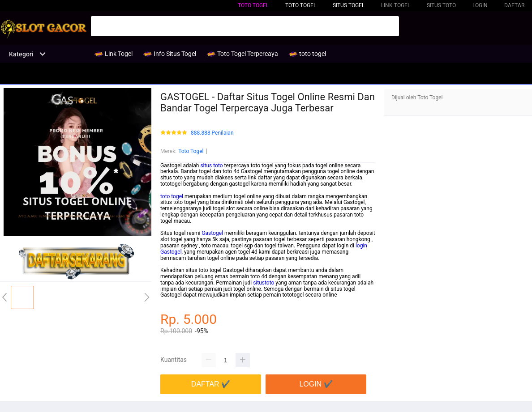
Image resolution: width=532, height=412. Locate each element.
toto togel (253, 5)
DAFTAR (514, 5)
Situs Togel (349, 5)
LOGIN (480, 5)
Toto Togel (191, 151)
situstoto (264, 283)
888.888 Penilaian (212, 133)
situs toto (211, 166)
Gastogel (212, 233)
